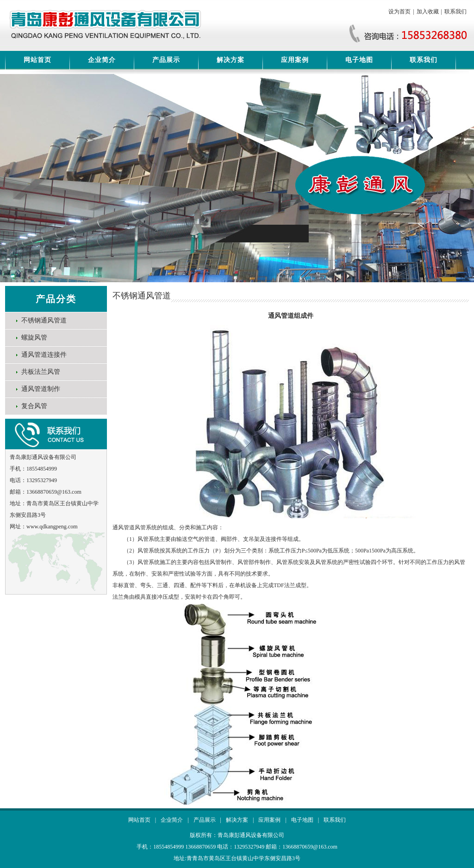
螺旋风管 (34, 338)
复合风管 (34, 406)
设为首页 (399, 12)
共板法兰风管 (41, 372)
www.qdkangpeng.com (52, 527)
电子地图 (359, 60)
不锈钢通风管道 (44, 320)
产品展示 (166, 60)
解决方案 (231, 60)
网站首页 (37, 60)
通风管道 (124, 527)
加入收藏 (428, 12)
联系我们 (455, 12)
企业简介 (102, 60)
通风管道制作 (41, 389)
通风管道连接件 (44, 355)
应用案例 (295, 60)
